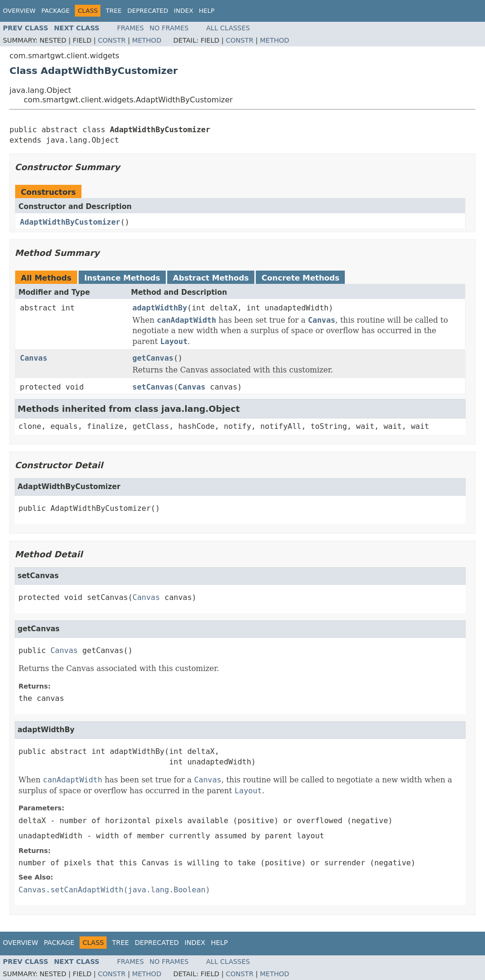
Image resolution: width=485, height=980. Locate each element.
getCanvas (153, 358)
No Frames (169, 28)
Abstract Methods (211, 278)
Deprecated (148, 11)
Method (147, 40)
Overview (19, 11)
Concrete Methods (300, 278)
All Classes (228, 28)
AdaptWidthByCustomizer (70, 222)
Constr (112, 40)
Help (207, 11)
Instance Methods (122, 278)
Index (184, 11)
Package (55, 11)
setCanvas (153, 387)
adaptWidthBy (160, 308)
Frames (130, 28)
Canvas (34, 358)
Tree (113, 11)
